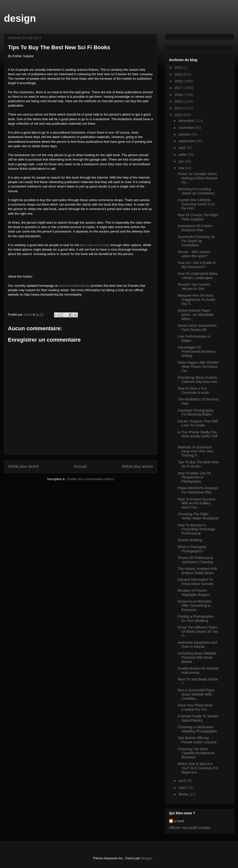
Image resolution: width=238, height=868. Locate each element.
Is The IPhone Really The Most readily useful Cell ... (198, 436)
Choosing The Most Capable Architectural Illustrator (196, 753)
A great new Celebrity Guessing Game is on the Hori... (196, 204)
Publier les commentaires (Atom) (91, 479)
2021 (179, 68)
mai (182, 168)
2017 (179, 88)
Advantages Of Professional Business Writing (197, 352)
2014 (179, 108)
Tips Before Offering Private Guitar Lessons (197, 740)
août (182, 148)
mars (183, 788)
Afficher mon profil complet (190, 828)
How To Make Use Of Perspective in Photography (194, 477)
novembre (187, 128)
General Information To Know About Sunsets (196, 582)
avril (182, 781)
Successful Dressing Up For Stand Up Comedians (196, 241)
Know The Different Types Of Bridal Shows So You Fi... (198, 632)
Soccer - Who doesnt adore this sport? (194, 254)
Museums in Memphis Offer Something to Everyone (195, 606)
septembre (187, 141)
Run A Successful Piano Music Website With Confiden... (196, 694)
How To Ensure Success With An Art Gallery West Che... (196, 503)
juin (182, 161)
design (20, 18)
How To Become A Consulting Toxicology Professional (196, 529)
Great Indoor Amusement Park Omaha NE (197, 328)
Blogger (147, 858)
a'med (179, 821)
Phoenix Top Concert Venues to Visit (194, 287)
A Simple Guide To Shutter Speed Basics (198, 718)
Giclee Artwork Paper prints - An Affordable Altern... (196, 315)
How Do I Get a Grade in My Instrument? (197, 265)
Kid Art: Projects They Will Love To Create (198, 423)
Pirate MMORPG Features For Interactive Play (198, 490)
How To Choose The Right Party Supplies (198, 217)
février (184, 794)
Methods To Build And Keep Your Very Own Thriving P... (196, 451)
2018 (179, 81)
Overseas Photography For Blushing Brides (195, 412)
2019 (179, 74)
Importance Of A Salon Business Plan (195, 228)
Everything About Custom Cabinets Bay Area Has (198, 380)
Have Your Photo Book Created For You (195, 707)
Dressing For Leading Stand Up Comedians (196, 191)
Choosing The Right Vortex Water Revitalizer (198, 516)
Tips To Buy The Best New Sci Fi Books (198, 464)
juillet (183, 155)
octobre (185, 134)
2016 (179, 95)
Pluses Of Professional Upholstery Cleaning (195, 560)
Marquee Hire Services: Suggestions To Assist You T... (196, 300)
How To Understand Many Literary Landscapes (198, 276)
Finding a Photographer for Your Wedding (196, 619)
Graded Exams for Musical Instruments (198, 670)
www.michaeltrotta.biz (74, 286)
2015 (179, 101)
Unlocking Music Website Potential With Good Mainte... (197, 657)
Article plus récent (23, 466)
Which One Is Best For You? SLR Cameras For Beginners (198, 768)
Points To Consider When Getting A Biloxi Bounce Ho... (198, 178)
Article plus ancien (137, 466)
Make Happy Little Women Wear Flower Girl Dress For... (198, 367)
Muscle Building (190, 540)
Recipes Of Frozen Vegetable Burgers (194, 593)
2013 (179, 115)
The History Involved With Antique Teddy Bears (198, 571)
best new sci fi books (95, 245)
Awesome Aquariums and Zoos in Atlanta (197, 645)
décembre (187, 121)
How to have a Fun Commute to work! (194, 390)
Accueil (80, 466)
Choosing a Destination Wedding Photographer (197, 729)
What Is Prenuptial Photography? (192, 549)
